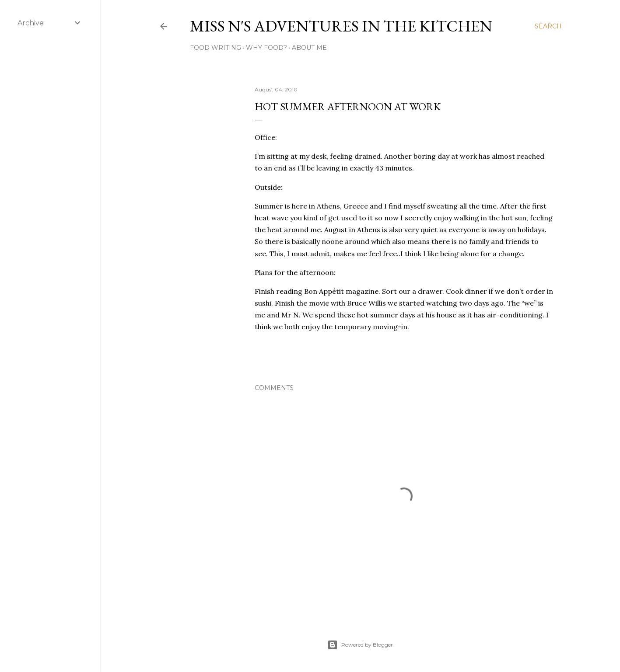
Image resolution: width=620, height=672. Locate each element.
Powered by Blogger (360, 645)
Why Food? (266, 48)
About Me (309, 48)
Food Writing (215, 48)
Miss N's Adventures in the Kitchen (341, 26)
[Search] (548, 26)
